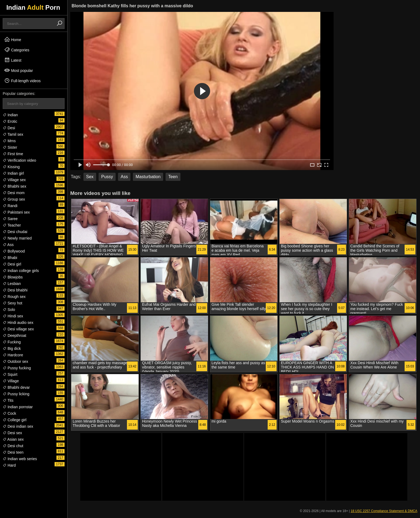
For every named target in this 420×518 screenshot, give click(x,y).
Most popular (19, 70)
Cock (9, 413)
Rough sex (14, 297)
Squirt (10, 374)
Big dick (12, 348)
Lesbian (12, 284)
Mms (9, 141)
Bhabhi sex (14, 186)
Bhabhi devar (16, 387)
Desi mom (14, 193)
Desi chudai (15, 232)
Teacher (12, 225)
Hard (9, 465)
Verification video (19, 160)
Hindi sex (13, 316)
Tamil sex (13, 134)
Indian (10, 115)
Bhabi (10, 258)
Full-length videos (22, 81)
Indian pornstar (18, 407)
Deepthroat (14, 336)
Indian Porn (33, 7)
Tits (8, 400)
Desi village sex (18, 329)
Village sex (14, 180)
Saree (10, 219)
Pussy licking (16, 394)
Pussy (107, 177)
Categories (17, 50)
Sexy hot (12, 303)
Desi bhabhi (15, 290)
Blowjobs (13, 277)
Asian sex (13, 439)
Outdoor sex (15, 361)
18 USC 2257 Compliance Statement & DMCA (384, 511)
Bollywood (14, 251)
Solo (9, 310)
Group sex (14, 199)
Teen (173, 177)
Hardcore (13, 355)
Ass (8, 245)
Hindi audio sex (18, 323)
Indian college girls (21, 271)
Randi (10, 206)
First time (13, 154)
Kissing (11, 167)
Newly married (17, 238)
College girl (15, 420)
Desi (9, 128)
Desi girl (12, 264)
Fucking (12, 342)
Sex (90, 177)
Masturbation (148, 177)
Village (11, 381)
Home (13, 39)
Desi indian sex (18, 426)
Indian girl (13, 173)
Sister (10, 147)
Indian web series (20, 459)
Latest (13, 60)
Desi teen (13, 452)
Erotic (10, 121)
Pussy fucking (17, 368)
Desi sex (12, 433)
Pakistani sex (16, 212)
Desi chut (13, 446)
